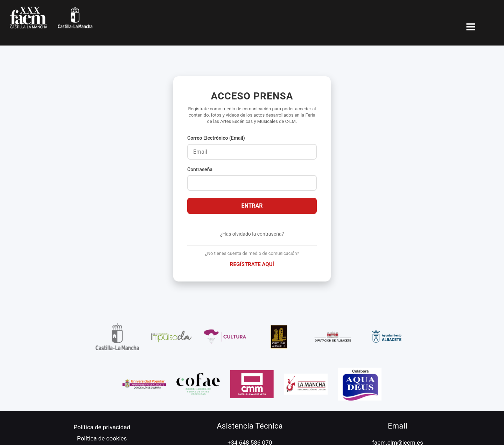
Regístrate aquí (252, 264)
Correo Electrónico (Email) (216, 138)
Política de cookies (102, 438)
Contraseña (200, 169)
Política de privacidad (102, 427)
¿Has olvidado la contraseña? (252, 234)
